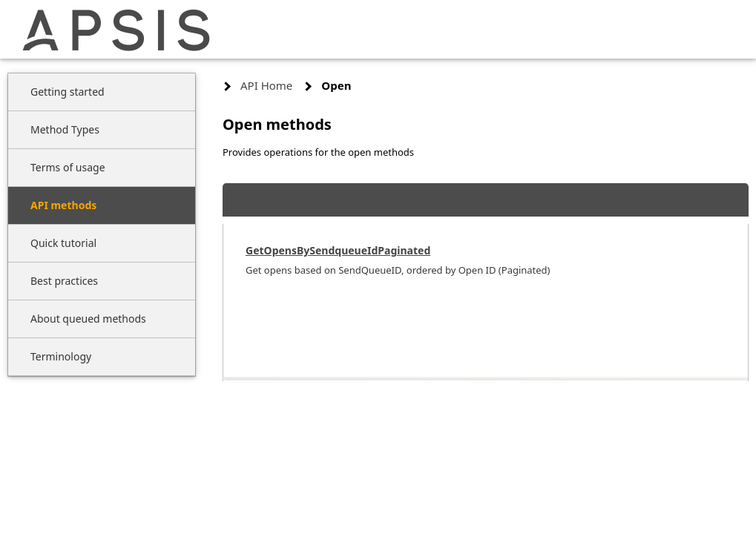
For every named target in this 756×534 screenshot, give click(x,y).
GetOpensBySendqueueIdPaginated (338, 250)
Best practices (64, 281)
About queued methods (88, 319)
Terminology (61, 356)
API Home (266, 85)
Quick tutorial (63, 243)
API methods (63, 205)
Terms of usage (68, 167)
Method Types (65, 129)
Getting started (68, 92)
